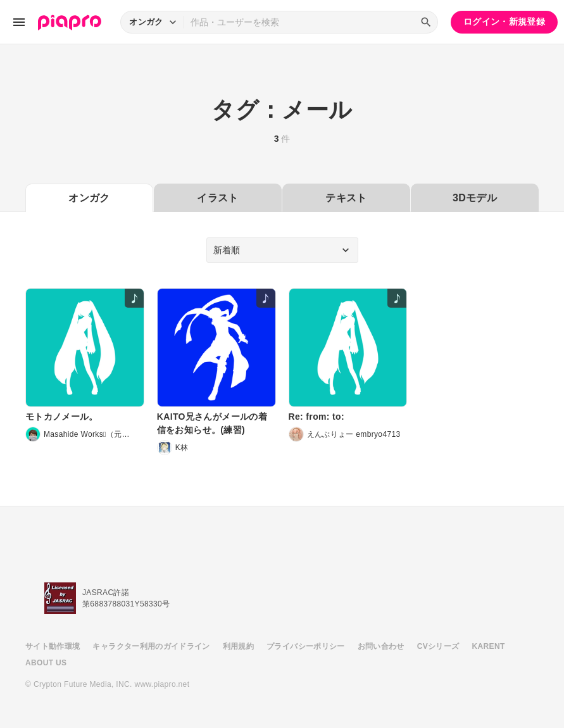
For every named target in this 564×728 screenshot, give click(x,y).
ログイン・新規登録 (504, 22)
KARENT (489, 646)
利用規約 (238, 646)
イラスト (217, 198)
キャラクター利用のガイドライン (151, 646)
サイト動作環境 (53, 646)
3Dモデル (475, 198)
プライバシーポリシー (306, 646)
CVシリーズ (438, 646)
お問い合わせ (381, 646)
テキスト (346, 198)
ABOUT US (46, 663)
